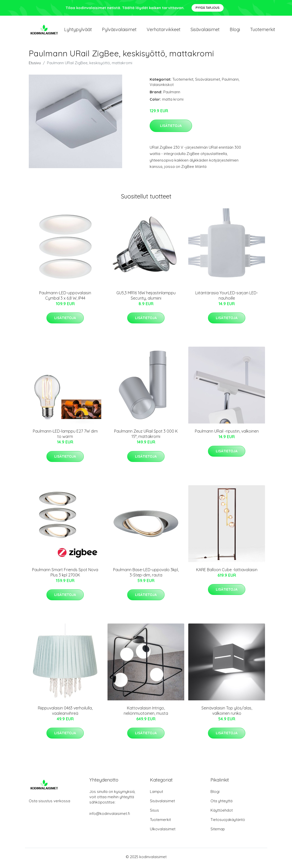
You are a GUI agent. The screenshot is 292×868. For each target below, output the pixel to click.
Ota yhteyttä (221, 803)
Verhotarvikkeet (164, 31)
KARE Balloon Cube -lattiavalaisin (227, 572)
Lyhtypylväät (78, 31)
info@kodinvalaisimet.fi (110, 816)
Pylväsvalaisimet (119, 31)
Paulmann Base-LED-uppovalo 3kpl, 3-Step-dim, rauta (146, 575)
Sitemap (218, 831)
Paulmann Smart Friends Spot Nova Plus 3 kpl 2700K (65, 575)
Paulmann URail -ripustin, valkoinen (227, 434)
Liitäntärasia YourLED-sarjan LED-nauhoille (227, 298)
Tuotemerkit (263, 31)
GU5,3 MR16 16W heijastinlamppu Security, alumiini (146, 298)
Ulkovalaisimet (163, 831)
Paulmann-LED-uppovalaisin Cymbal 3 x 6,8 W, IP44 (65, 298)
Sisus (154, 813)
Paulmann (230, 82)
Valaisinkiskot (162, 87)
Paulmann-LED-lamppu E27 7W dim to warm (65, 437)
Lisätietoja (171, 128)
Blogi (235, 31)
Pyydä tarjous (208, 8)
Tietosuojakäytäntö (228, 822)
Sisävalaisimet (205, 31)
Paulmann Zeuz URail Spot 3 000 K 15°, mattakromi (146, 437)
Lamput (156, 794)
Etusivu (35, 65)
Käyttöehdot (222, 813)
